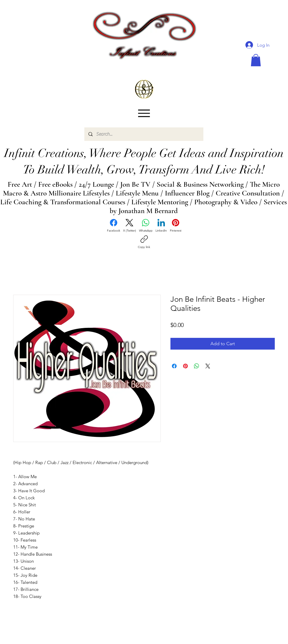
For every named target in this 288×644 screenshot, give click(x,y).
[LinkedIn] (161, 226)
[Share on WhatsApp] (197, 366)
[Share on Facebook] (174, 366)
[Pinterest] (176, 226)
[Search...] (144, 134)
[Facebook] (114, 226)
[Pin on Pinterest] (185, 366)
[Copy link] (144, 242)
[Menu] (144, 113)
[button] (256, 60)
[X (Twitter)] (130, 226)
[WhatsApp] (146, 226)
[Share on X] (208, 366)
